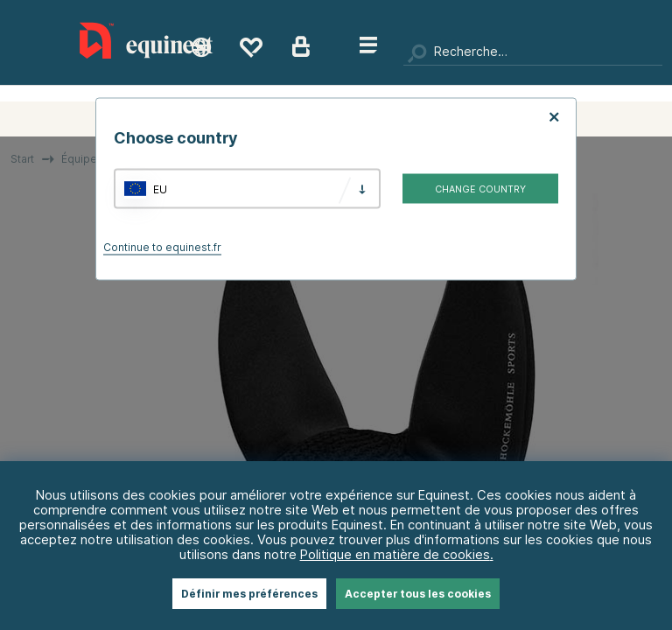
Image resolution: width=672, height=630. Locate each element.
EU (160, 189)
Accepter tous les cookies (418, 594)
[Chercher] (533, 52)
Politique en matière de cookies (395, 554)
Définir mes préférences (249, 594)
